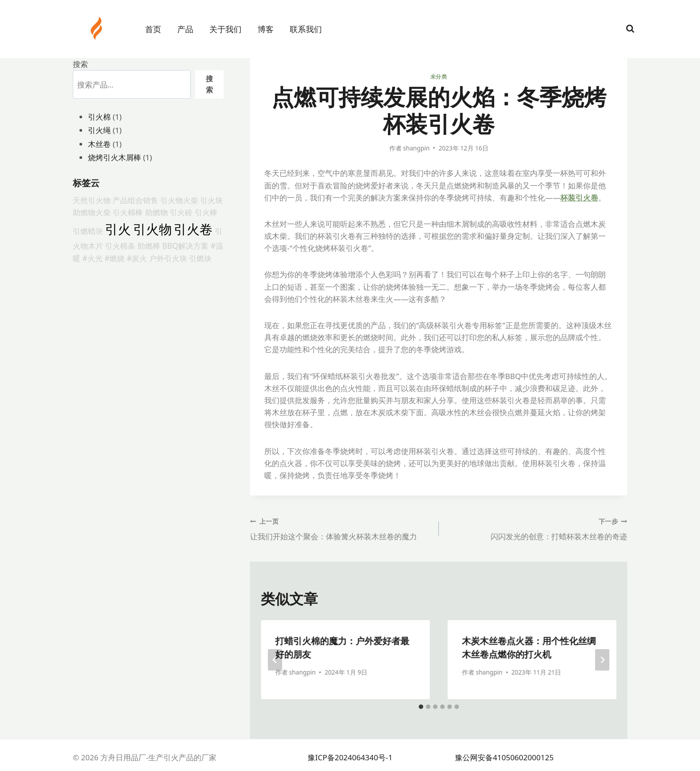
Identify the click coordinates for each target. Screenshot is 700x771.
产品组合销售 (135, 200)
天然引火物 (92, 200)
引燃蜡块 (88, 231)
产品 (185, 29)
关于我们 (225, 29)
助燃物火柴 (92, 212)
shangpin (417, 148)
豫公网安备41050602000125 (504, 757)
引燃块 (200, 258)
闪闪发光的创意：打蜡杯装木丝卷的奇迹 (537, 528)
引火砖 (181, 212)
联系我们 (306, 29)
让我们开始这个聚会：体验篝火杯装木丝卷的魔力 (340, 528)
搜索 (80, 64)
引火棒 (206, 212)
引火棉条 (120, 246)
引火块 (211, 200)
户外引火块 (168, 258)
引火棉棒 (128, 212)
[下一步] (602, 660)
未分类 (439, 76)
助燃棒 (149, 246)
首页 (153, 29)
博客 (266, 29)
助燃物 (156, 212)
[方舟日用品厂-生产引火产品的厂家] (97, 28)
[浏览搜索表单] (630, 29)
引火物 (152, 229)
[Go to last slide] (275, 660)
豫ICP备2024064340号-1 (350, 757)
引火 (118, 229)
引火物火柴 (179, 200)
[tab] (421, 707)
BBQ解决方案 (185, 246)
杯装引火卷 (579, 198)
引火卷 (193, 229)
